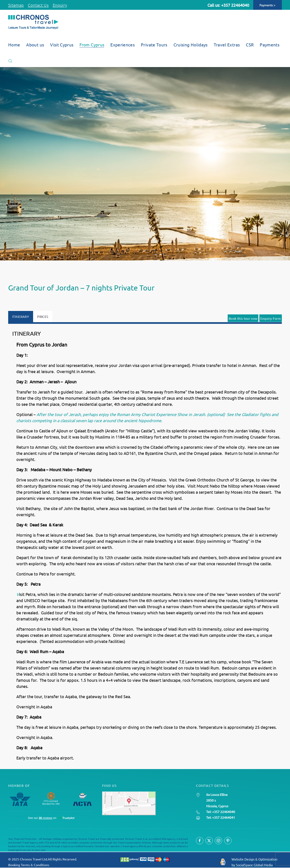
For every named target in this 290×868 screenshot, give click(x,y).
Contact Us (38, 5)
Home (14, 45)
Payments (270, 45)
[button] (10, 61)
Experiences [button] (123, 45)
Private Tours (154, 45)
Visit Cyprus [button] (62, 45)
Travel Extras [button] (227, 45)
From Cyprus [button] (92, 45)
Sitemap (16, 5)
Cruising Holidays (191, 45)
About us (35, 45)
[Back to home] (33, 22)
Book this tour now (243, 318)
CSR (250, 45)
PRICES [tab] (43, 316)
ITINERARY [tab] (21, 316)
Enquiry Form (271, 318)
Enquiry (60, 5)
